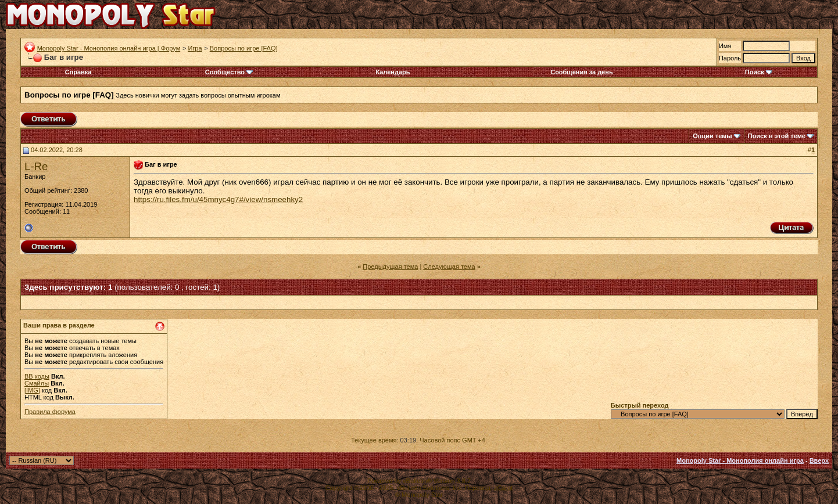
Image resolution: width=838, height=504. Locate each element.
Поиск (759, 72)
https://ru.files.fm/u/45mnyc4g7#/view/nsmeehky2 (218, 199)
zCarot (503, 488)
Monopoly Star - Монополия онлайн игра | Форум (109, 48)
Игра (195, 48)
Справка (78, 72)
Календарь (393, 72)
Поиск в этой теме (777, 136)
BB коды (37, 376)
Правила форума (50, 412)
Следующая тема (449, 267)
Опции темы (712, 136)
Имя (725, 46)
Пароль (730, 58)
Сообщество (229, 72)
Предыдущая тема (390, 267)
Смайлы (37, 383)
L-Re (36, 166)
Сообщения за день (581, 72)
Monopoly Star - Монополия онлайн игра (740, 460)
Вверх (819, 460)
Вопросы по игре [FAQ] (244, 48)
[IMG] (32, 390)
